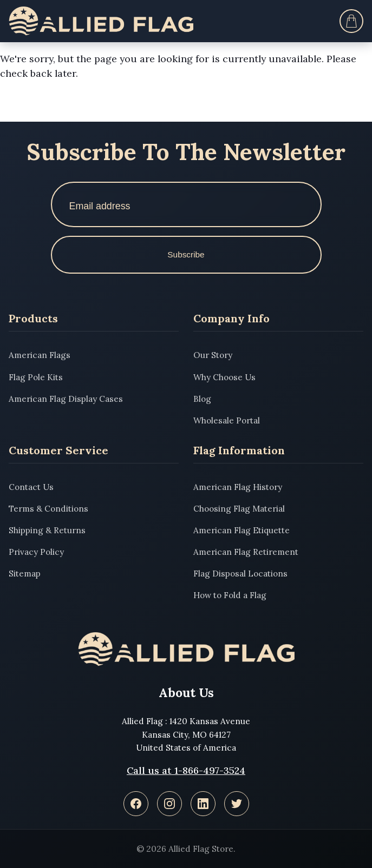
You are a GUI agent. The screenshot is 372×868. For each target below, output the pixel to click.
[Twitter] (237, 804)
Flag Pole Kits (36, 377)
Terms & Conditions (48, 509)
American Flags (40, 355)
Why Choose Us (224, 377)
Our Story (213, 355)
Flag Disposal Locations (240, 574)
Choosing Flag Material (239, 509)
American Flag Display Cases (66, 399)
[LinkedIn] (203, 804)
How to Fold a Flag (230, 595)
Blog (202, 399)
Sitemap (25, 574)
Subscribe (186, 254)
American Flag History (238, 487)
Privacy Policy (36, 552)
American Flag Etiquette (242, 530)
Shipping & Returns (47, 530)
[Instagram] (169, 804)
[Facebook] (136, 804)
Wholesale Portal (227, 420)
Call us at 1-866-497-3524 (186, 770)
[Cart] (351, 21)
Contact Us (31, 487)
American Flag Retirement (246, 552)
